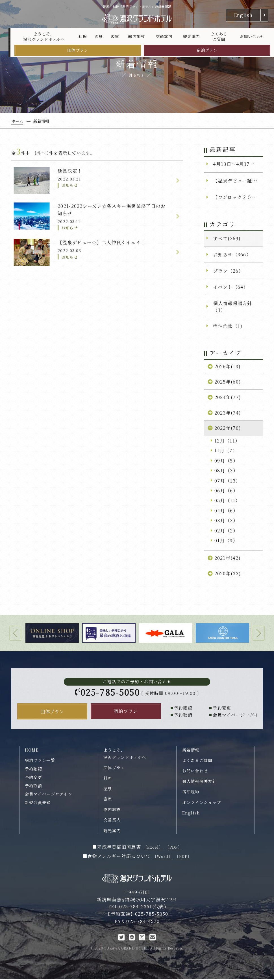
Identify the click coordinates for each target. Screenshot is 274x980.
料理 (83, 36)
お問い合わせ (252, 36)
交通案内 (164, 36)
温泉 (99, 36)
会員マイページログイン (48, 795)
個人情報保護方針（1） (232, 307)
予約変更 (33, 778)
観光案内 (191, 36)
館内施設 (136, 36)
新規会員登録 (38, 803)
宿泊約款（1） (229, 326)
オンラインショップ (202, 803)
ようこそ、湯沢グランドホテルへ (44, 36)
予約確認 (33, 770)
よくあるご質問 (219, 36)
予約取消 (33, 787)
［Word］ (163, 857)
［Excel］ (153, 848)
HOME (32, 751)
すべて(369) (227, 238)
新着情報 (191, 751)
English (243, 15)
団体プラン (78, 50)
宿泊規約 (191, 793)
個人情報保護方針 (199, 782)
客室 (115, 36)
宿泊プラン (207, 50)
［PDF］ (174, 848)
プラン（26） (228, 271)
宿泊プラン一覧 (40, 761)
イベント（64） (230, 287)
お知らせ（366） (232, 254)
